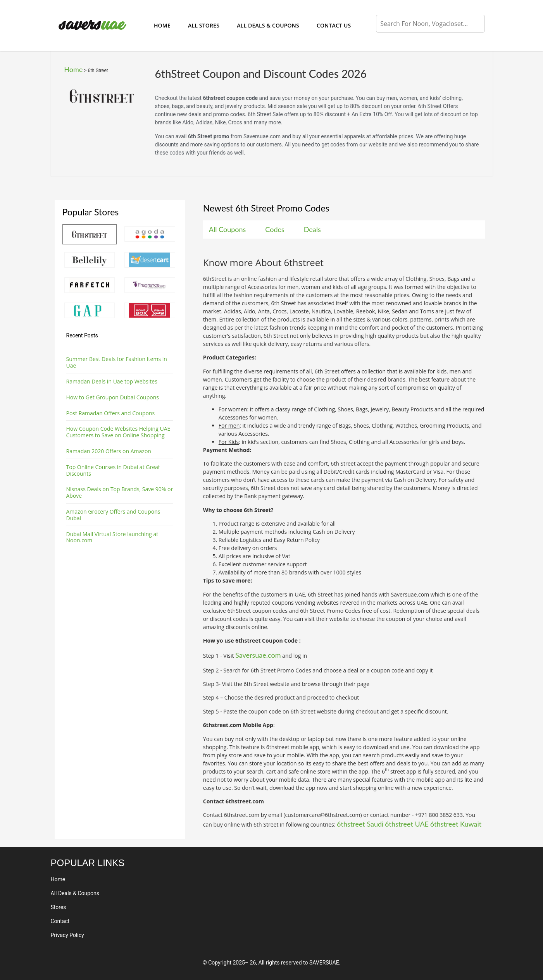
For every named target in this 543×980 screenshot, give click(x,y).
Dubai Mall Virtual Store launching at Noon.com (112, 537)
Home (162, 25)
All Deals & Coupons (268, 25)
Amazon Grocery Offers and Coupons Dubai (113, 515)
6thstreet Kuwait (456, 824)
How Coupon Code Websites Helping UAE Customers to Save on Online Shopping (118, 432)
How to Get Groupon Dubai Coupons (113, 397)
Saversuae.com (258, 655)
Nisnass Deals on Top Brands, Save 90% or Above (120, 492)
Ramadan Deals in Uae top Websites (112, 381)
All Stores (204, 25)
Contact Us (334, 25)
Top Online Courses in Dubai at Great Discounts (113, 470)
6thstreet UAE (407, 824)
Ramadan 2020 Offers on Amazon (109, 451)
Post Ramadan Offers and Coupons (111, 413)
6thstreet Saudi (360, 824)
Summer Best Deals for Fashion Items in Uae (117, 362)
